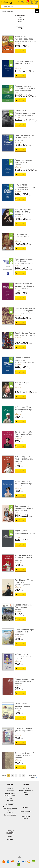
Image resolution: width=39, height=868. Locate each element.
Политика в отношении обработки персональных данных (10, 808)
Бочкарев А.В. (19, 214)
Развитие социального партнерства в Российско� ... (24, 162)
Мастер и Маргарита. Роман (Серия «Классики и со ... (24, 607)
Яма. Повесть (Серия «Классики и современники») (24, 582)
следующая (31, 775)
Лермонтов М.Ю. (19, 634)
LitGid (19, 857)
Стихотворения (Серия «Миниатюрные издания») (24, 632)
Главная (4, 12)
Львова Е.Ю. (18, 385)
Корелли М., (18, 313)
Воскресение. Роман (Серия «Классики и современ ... (23, 558)
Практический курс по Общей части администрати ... (24, 261)
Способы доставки (10, 796)
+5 (20, 43)
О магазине (10, 788)
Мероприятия (10, 791)
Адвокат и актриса (23, 383)
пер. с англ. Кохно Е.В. (28, 313)
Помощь (26, 795)
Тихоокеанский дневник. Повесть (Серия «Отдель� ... (24, 706)
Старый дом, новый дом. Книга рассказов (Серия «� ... (24, 731)
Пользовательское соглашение (10, 804)
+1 (15, 43)
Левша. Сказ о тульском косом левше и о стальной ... (24, 39)
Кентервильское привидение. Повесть (24, 507)
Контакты (10, 801)
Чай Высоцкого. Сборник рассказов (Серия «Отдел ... (23, 657)
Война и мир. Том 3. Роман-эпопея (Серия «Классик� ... (24, 434)
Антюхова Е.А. (19, 140)
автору (19, 22)
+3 (18, 43)
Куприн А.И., (18, 585)
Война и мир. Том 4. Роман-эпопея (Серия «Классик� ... (24, 409)
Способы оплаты (10, 793)
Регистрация (21, 1)
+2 (16, 43)
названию (20, 20)
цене (20, 17)
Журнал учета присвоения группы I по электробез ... (25, 533)
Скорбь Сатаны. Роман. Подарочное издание (25, 310)
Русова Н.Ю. (18, 684)
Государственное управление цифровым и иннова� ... (25, 187)
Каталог (11, 12)
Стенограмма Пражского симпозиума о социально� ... (25, 113)
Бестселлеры (26, 814)
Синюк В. (17, 733)
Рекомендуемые (26, 816)
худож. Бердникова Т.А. (29, 41)
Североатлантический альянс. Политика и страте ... (24, 138)
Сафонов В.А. (19, 165)
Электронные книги (26, 811)
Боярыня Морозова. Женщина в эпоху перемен (23, 212)
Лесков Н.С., (18, 41)
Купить (21, 51)
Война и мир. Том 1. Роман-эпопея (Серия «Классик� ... (24, 484)
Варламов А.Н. (19, 239)
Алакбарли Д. (18, 659)
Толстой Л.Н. (18, 412)
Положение (10, 812)
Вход (23, 3)
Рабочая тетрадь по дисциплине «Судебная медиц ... (25, 286)
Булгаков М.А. (19, 610)
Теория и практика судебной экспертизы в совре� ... (25, 88)
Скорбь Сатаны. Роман (25, 333)
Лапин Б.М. (18, 708)
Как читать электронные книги (26, 791)
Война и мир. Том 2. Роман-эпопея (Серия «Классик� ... (24, 459)
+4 (19, 43)
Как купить (26, 788)
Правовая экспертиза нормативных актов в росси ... (24, 64)
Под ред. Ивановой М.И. (22, 190)
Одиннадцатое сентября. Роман (22, 235)
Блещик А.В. (18, 66)
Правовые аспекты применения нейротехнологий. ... (23, 360)
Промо (10, 798)
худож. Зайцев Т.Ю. (28, 585)
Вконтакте (10, 839)
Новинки (26, 819)
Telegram (10, 837)
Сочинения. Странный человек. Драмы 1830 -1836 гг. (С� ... (24, 755)
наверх (33, 777)
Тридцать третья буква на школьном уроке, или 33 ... (24, 681)
